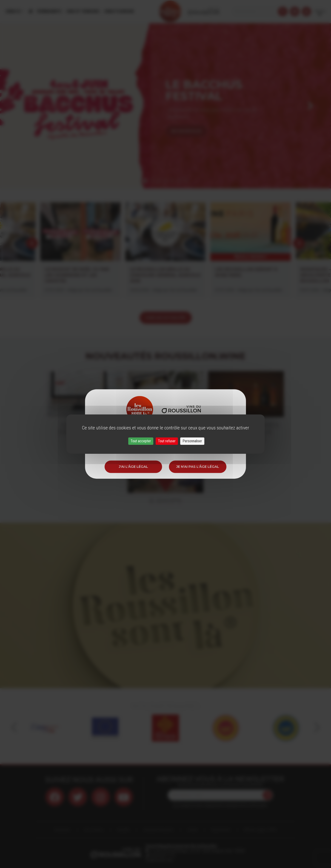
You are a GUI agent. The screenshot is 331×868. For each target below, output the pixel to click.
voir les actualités (166, 318)
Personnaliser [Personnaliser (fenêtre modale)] (192, 441)
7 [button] (186, 181)
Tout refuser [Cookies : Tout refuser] (167, 441)
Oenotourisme (119, 11)
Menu (13, 11)
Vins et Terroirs (83, 11)
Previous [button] (21, 106)
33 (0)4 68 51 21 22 (162, 855)
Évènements (49, 11)
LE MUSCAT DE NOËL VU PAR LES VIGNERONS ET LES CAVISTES (77, 275)
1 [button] (145, 181)
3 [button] (159, 181)
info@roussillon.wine (159, 860)
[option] (165, 106)
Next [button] (310, 106)
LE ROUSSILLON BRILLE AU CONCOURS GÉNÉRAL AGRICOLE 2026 (165, 275)
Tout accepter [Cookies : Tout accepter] (141, 441)
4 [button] (165, 181)
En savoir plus (186, 131)
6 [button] (179, 181)
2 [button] (152, 181)
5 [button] (172, 181)
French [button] (320, 11)
